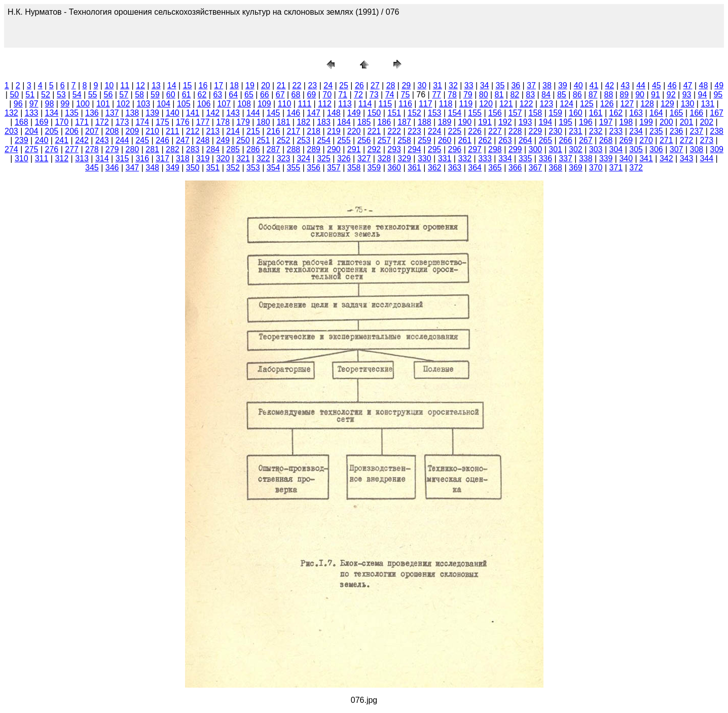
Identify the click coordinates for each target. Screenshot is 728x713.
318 (183, 158)
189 (445, 122)
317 (162, 158)
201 (687, 122)
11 (125, 85)
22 (297, 85)
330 (425, 158)
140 (173, 113)
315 (122, 158)
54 (77, 95)
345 (92, 168)
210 (152, 131)
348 (152, 168)
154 (455, 113)
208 (112, 131)
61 (187, 95)
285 (233, 149)
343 (687, 158)
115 (385, 104)
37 (531, 85)
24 (328, 85)
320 (223, 158)
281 (152, 149)
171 (82, 122)
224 (435, 131)
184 (344, 122)
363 (455, 168)
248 (203, 140)
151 (394, 113)
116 (405, 104)
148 (334, 113)
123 (546, 104)
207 (92, 131)
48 (704, 85)
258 (404, 140)
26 (359, 85)
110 (285, 104)
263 (505, 140)
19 (250, 85)
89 (624, 95)
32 (453, 85)
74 (390, 95)
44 (641, 85)
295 (435, 149)
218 (314, 131)
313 (82, 158)
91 (656, 95)
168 (22, 122)
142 (213, 113)
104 (163, 104)
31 (438, 85)
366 (515, 168)
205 (52, 131)
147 (314, 113)
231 (576, 131)
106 (204, 104)
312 (62, 158)
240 (42, 140)
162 (616, 113)
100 (83, 104)
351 (213, 168)
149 (354, 113)
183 (324, 122)
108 (244, 104)
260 (445, 140)
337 (566, 158)
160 (576, 113)
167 (717, 113)
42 (609, 85)
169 (42, 122)
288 (294, 149)
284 (213, 149)
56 (108, 95)
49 (719, 85)
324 (303, 158)
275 (32, 149)
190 (465, 122)
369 (576, 168)
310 (22, 158)
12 (140, 85)
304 (616, 149)
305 (636, 149)
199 (646, 122)
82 (515, 95)
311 (42, 158)
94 (703, 95)
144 (253, 113)
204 (32, 131)
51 (30, 95)
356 (314, 168)
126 (607, 104)
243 (102, 140)
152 (414, 113)
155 (475, 113)
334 (505, 158)
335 (525, 158)
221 (374, 131)
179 (243, 122)
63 (217, 95)
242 (82, 140)
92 (671, 95)
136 (92, 113)
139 (152, 113)
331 (445, 158)
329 (404, 158)
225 (455, 131)
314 (102, 158)
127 (627, 104)
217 (294, 131)
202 (706, 122)
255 (344, 140)
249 (223, 140)
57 (124, 95)
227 (495, 131)
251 (263, 140)
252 (284, 140)
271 (666, 140)
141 (193, 113)
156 (495, 113)
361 (414, 168)
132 (11, 113)
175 (162, 122)
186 (384, 122)
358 (354, 168)
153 (435, 113)
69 (311, 95)
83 (530, 95)
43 (625, 85)
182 (303, 122)
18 (234, 85)
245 (142, 140)
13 (156, 85)
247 (183, 140)
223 (414, 131)
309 (717, 149)
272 (687, 140)
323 (284, 158)
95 (718, 95)
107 (224, 104)
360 (394, 168)
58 (139, 95)
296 (455, 149)
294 (414, 149)
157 (515, 113)
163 (636, 113)
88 (608, 95)
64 (233, 95)
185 (364, 122)
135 (72, 113)
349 (173, 168)
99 (65, 104)
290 (334, 149)
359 (374, 168)
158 (536, 113)
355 (294, 168)
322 (263, 158)
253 (303, 140)
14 (172, 85)
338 (586, 158)
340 (626, 158)
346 (112, 168)
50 (14, 95)
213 (213, 131)
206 (72, 131)
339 (606, 158)
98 (50, 104)
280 (133, 149)
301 (555, 149)
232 (596, 131)
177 (203, 122)
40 (578, 85)
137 (112, 113)
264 (525, 140)
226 (475, 131)
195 (566, 122)
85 (562, 95)
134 (52, 113)
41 (594, 85)
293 (394, 149)
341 (646, 158)
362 (435, 168)
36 (516, 85)
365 (495, 168)
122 (526, 104)
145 (274, 113)
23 (312, 85)
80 (484, 95)
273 (706, 140)
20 (266, 85)
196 (586, 122)
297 (475, 149)
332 (465, 158)
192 (505, 122)
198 (626, 122)
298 (495, 149)
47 (688, 85)
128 (647, 104)
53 (61, 95)
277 (72, 149)
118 (446, 104)
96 (18, 104)
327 (364, 158)
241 (62, 140)
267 (586, 140)
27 (375, 85)
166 (697, 113)
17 (219, 85)
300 (536, 149)
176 (183, 122)
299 (515, 149)
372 (636, 168)
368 (555, 168)
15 (188, 85)
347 (133, 168)
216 (274, 131)
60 (171, 95)
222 (394, 131)
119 (466, 104)
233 (616, 131)
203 (11, 131)
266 (566, 140)
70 (327, 95)
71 (343, 95)
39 (563, 85)
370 (596, 168)
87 (593, 95)
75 (406, 95)
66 (265, 95)
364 (475, 168)
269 (626, 140)
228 (515, 131)
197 (606, 122)
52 (46, 95)
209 (133, 131)
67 (280, 95)
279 (112, 149)
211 (173, 131)
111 (304, 104)
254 (324, 140)
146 (294, 113)
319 (203, 158)
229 (536, 131)
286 (253, 149)
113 (345, 104)
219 (334, 131)
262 (485, 140)
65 (249, 95)
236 (677, 131)
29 (406, 85)
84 (546, 95)
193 (525, 122)
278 (92, 149)
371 (616, 168)
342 (666, 158)
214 (233, 131)
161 (596, 113)
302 (576, 149)
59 (155, 95)
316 (142, 158)
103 (143, 104)
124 (567, 104)
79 (468, 95)
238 (717, 131)
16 (203, 85)
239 (22, 140)
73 (374, 95)
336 (545, 158)
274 (11, 149)
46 (672, 85)
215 (253, 131)
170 (62, 122)
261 (465, 140)
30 (422, 85)
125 (587, 104)
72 (358, 95)
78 (452, 95)
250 (243, 140)
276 (52, 149)
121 (506, 104)
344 (706, 158)
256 (364, 140)
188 (425, 122)
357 (334, 168)
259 (425, 140)
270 (646, 140)
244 (122, 140)
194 (545, 122)
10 (109, 85)
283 (193, 149)
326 (344, 158)
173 (122, 122)
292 (374, 149)
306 (656, 149)
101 (103, 104)
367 (536, 168)
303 (596, 149)
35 (500, 85)
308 (697, 149)
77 (436, 95)
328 (384, 158)
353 (253, 168)
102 (123, 104)
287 (274, 149)
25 (344, 85)
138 (133, 113)
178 (223, 122)
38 (547, 85)
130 (688, 104)
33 (469, 85)
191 (485, 122)
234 (636, 131)
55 (93, 95)
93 (687, 95)
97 (34, 104)
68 (296, 95)
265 (545, 140)
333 (485, 158)
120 (486, 104)
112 (325, 104)
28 (391, 85)
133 (32, 113)
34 (485, 85)
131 (707, 104)
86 (577, 95)
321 (243, 158)
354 (274, 168)
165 (677, 113)
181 (284, 122)
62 (202, 95)
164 (656, 113)
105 (184, 104)
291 (354, 149)
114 (365, 104)
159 (555, 113)
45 (657, 85)
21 (281, 85)
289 (314, 149)
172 (102, 122)
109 (264, 104)
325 (324, 158)
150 (374, 113)
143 (233, 113)
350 (193, 168)
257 (384, 140)
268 (606, 140)
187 (404, 122)
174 (142, 122)
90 (640, 95)
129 (667, 104)
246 (162, 140)
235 (656, 131)
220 (354, 131)
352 (233, 168)
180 (263, 122)
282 (173, 149)
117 (426, 104)
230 (555, 131)
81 (499, 95)
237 (697, 131)
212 (193, 131)
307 (677, 149)
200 (666, 122)
